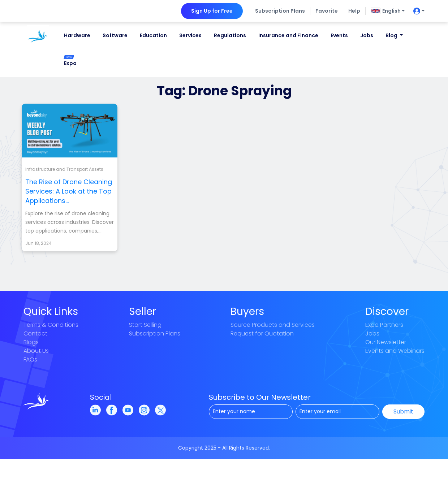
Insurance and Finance (288, 35)
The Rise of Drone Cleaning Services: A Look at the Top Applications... (69, 191)
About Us (36, 351)
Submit (403, 411)
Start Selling (145, 325)
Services (190, 35)
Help (354, 11)
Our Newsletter (386, 342)
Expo (70, 61)
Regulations (230, 35)
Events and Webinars (395, 351)
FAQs (30, 359)
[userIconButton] (417, 11)
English (386, 11)
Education (153, 35)
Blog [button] (392, 35)
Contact (35, 333)
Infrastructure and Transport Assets (64, 169)
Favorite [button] (327, 11)
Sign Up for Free (212, 11)
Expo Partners (384, 325)
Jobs (367, 35)
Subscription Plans (280, 11)
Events (339, 35)
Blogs (31, 342)
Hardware (77, 35)
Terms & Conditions (51, 325)
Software (115, 35)
